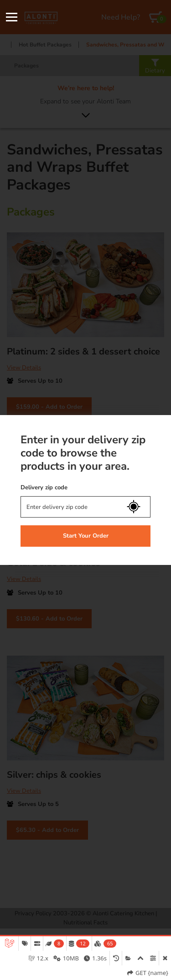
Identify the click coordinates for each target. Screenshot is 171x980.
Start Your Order (86, 536)
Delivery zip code (44, 487)
